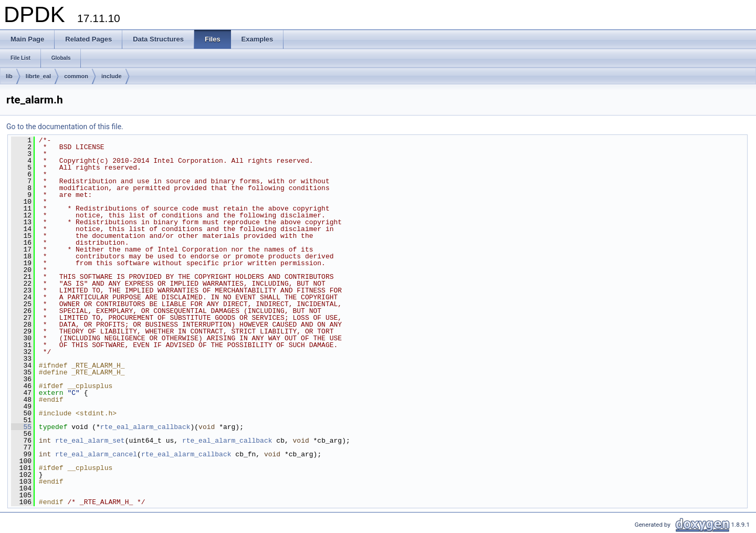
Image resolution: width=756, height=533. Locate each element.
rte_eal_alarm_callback (145, 427)
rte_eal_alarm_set (90, 441)
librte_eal (38, 76)
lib (9, 76)
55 (21, 427)
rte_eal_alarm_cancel (96, 454)
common (76, 76)
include (112, 76)
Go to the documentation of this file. (65, 127)
